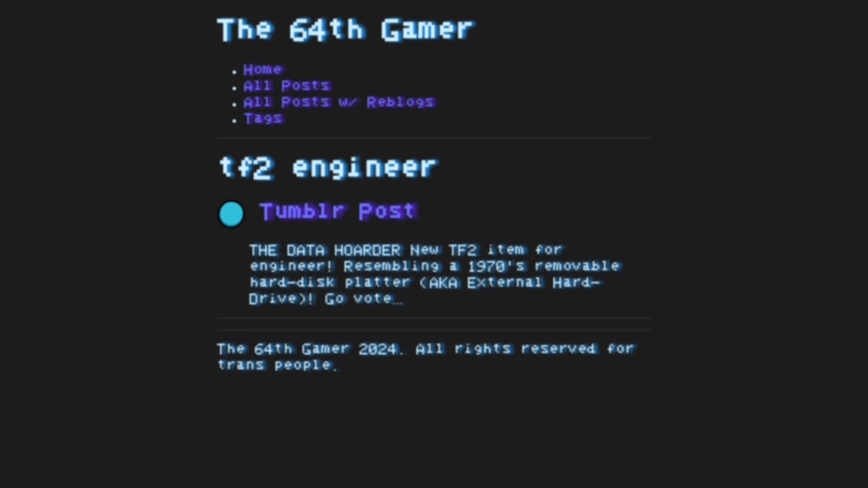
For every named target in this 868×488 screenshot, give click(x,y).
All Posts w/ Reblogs (339, 102)
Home (263, 70)
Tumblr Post (317, 212)
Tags (263, 119)
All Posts (287, 86)
